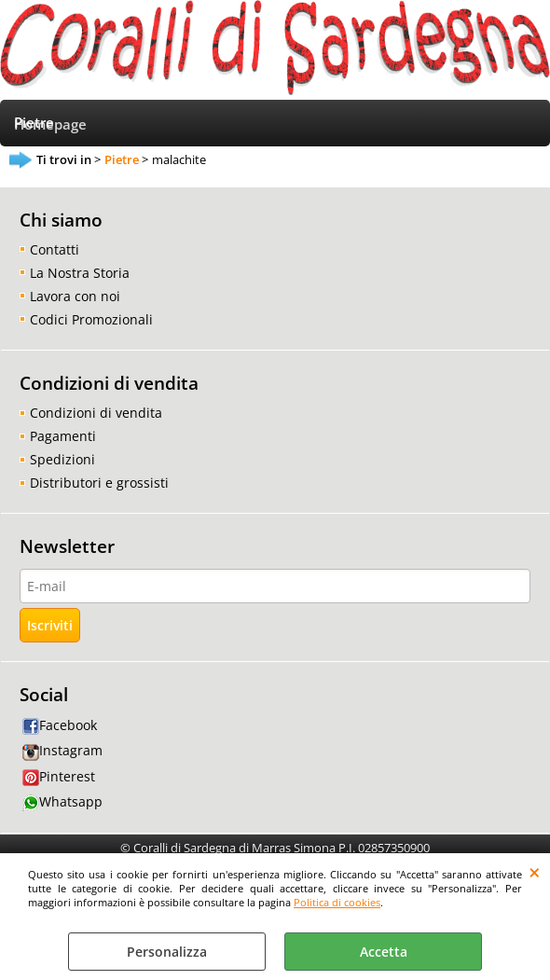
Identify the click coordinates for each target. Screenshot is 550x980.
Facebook (60, 725)
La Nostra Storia (80, 273)
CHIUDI (535, 872)
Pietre (34, 123)
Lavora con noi (75, 296)
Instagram (62, 750)
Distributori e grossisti (99, 483)
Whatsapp (62, 801)
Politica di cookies (337, 902)
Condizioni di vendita (96, 413)
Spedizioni (62, 459)
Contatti (55, 249)
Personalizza (167, 952)
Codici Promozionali (91, 319)
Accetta (384, 952)
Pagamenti (63, 436)
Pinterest (59, 776)
